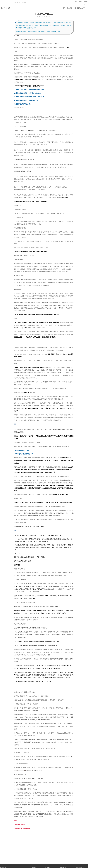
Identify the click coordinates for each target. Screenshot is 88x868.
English (86, 1)
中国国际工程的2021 (80, 8)
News (81, 1)
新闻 (76, 1)
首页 (64, 8)
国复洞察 (70, 8)
